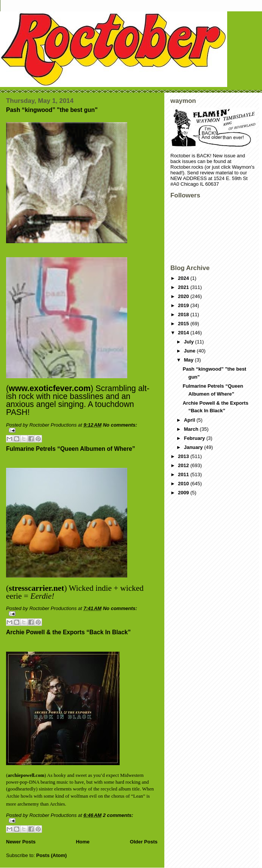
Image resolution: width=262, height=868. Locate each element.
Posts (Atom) (52, 855)
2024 (184, 278)
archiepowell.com (26, 775)
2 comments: (118, 815)
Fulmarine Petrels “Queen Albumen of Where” (71, 449)
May (189, 360)
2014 (184, 333)
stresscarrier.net (36, 588)
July (190, 342)
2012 (184, 465)
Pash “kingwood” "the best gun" (52, 110)
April (190, 420)
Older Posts (144, 842)
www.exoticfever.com (50, 388)
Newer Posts (21, 842)
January (194, 447)
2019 (184, 305)
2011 (184, 474)
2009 (184, 493)
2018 (184, 314)
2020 (184, 296)
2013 (184, 456)
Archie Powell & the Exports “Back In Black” (68, 632)
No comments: (120, 425)
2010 (184, 484)
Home (83, 842)
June (190, 351)
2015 (184, 324)
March (192, 429)
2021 (184, 287)
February (195, 438)
